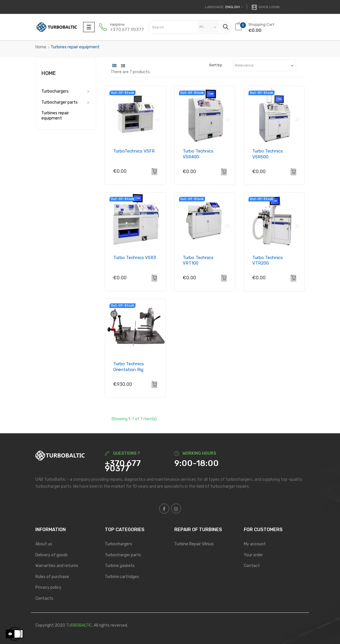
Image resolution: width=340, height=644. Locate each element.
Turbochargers (55, 91)
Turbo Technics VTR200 (268, 260)
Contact (252, 566)
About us (44, 544)
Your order (253, 555)
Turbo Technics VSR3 (135, 258)
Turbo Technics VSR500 (268, 154)
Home (49, 73)
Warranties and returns (57, 566)
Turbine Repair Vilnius (194, 544)
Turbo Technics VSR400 (198, 154)
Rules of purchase (52, 577)
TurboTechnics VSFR (134, 151)
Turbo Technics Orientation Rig (129, 367)
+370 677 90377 (127, 30)
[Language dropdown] (224, 7)
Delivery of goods (52, 555)
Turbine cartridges (122, 577)
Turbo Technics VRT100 (198, 260)
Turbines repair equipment (55, 116)
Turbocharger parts (60, 102)
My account (255, 544)
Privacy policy (48, 587)
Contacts (44, 598)
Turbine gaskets (120, 566)
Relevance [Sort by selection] (265, 66)
